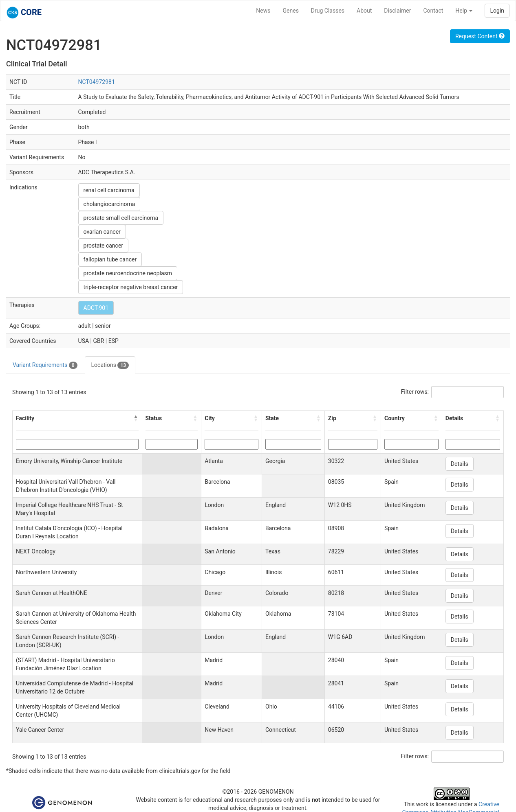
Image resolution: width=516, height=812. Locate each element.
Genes (291, 11)
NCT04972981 (97, 82)
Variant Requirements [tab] (45, 365)
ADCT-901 (96, 308)
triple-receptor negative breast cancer (131, 287)
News (263, 11)
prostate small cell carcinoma (121, 218)
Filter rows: (415, 392)
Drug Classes (328, 11)
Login (497, 11)
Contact (433, 11)
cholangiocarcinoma (109, 204)
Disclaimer (397, 11)
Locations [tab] (110, 365)
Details (460, 464)
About (364, 11)
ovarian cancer (102, 232)
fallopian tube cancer (110, 259)
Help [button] (464, 11)
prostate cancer (104, 246)
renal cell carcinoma (109, 190)
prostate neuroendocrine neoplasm (128, 273)
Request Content (480, 36)
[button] (136, 418)
